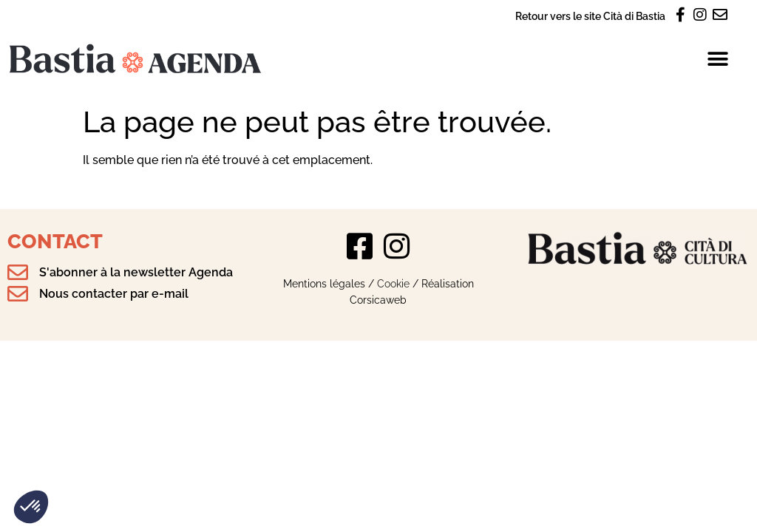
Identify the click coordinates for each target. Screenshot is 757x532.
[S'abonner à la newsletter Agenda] (18, 273)
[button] (31, 507)
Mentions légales (324, 283)
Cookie (393, 283)
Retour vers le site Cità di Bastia (590, 16)
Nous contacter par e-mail (114, 294)
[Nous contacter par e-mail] (18, 294)
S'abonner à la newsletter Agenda (136, 272)
